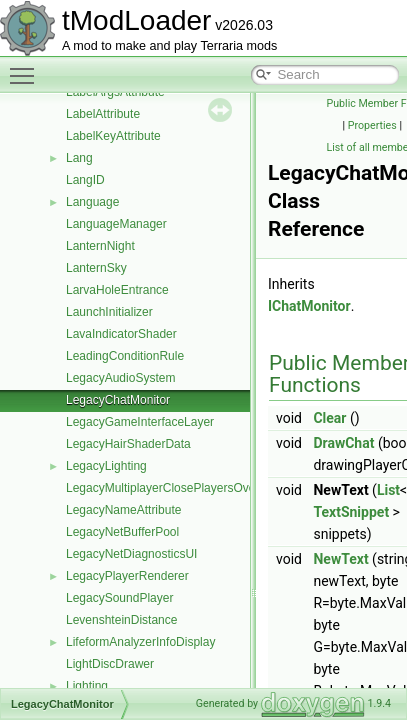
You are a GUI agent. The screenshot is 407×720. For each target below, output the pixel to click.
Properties (372, 125)
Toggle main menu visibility (27, 67)
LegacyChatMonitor (118, 400)
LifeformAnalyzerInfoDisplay (140, 642)
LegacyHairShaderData (128, 444)
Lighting (87, 686)
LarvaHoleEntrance (117, 290)
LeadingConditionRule (125, 356)
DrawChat (343, 443)
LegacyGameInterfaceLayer (140, 422)
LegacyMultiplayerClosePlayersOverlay (170, 488)
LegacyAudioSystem (120, 378)
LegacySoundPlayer (119, 598)
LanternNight (100, 246)
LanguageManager (116, 224)
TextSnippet (351, 512)
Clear (329, 418)
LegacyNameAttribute (123, 510)
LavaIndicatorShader (121, 334)
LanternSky (96, 268)
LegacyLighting (106, 466)
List (388, 490)
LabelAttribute (103, 114)
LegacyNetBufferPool (122, 532)
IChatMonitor (309, 306)
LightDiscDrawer (110, 664)
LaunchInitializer (109, 312)
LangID (85, 180)
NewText (340, 559)
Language (92, 202)
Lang (79, 158)
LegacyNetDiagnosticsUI (131, 554)
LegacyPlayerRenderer (127, 576)
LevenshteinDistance (121, 620)
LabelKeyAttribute (113, 136)
